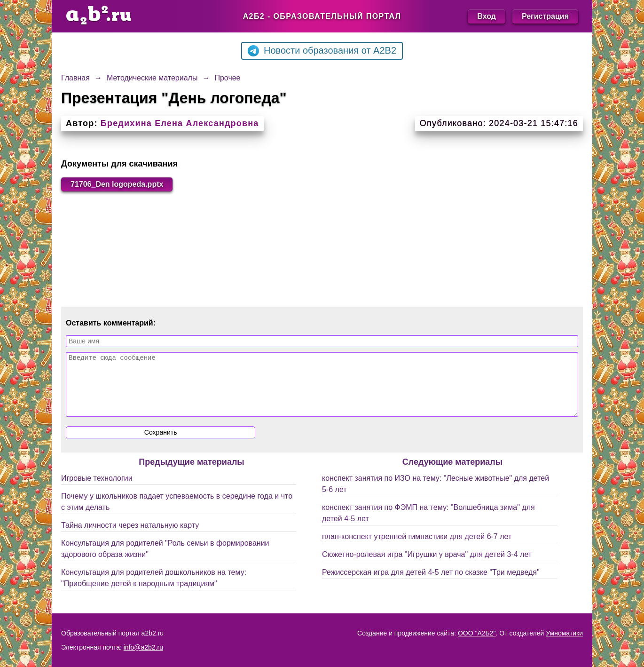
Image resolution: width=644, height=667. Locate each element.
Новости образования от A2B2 (322, 51)
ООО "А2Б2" (477, 633)
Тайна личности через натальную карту (130, 536)
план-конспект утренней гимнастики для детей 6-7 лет (417, 548)
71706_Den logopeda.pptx (117, 184)
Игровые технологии (97, 489)
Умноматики (564, 633)
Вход (487, 16)
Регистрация (545, 16)
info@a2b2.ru (143, 647)
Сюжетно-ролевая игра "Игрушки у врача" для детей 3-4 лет (427, 566)
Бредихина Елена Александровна (180, 123)
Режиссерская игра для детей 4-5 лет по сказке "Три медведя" (431, 584)
